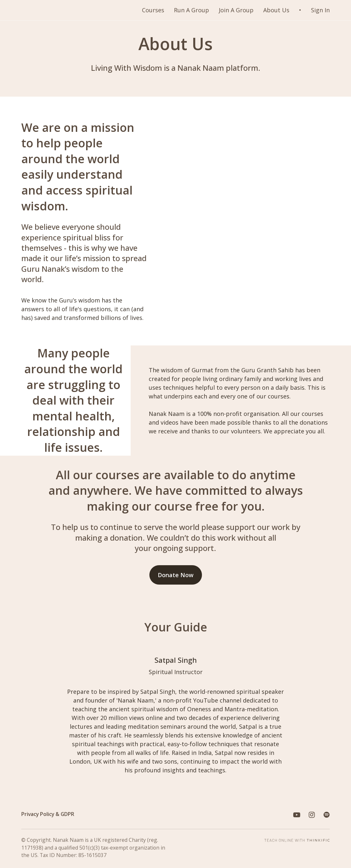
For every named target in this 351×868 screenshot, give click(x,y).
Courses (153, 10)
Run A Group (191, 10)
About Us (276, 10)
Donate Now (176, 575)
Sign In (320, 10)
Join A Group (236, 10)
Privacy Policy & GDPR (48, 814)
